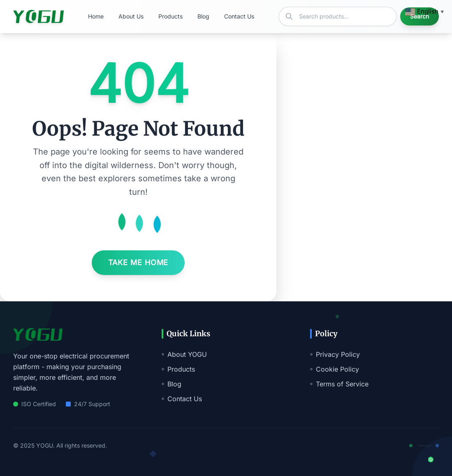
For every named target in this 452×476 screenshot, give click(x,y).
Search (420, 16)
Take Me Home (138, 262)
